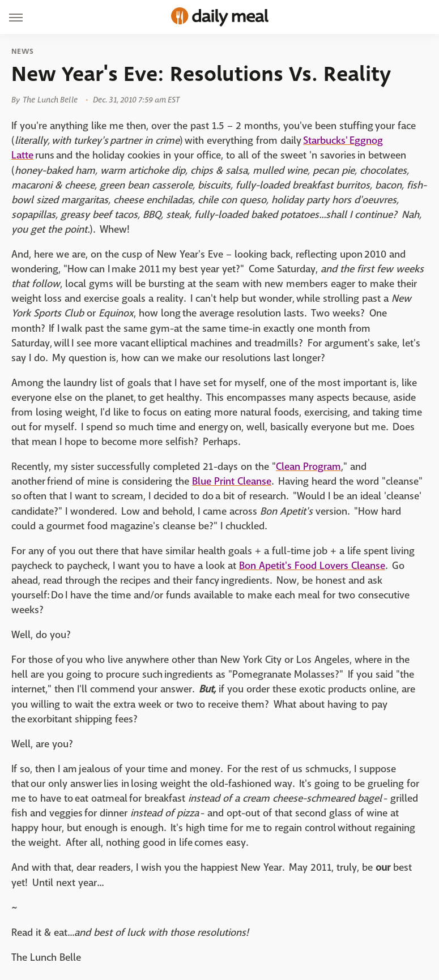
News (22, 52)
